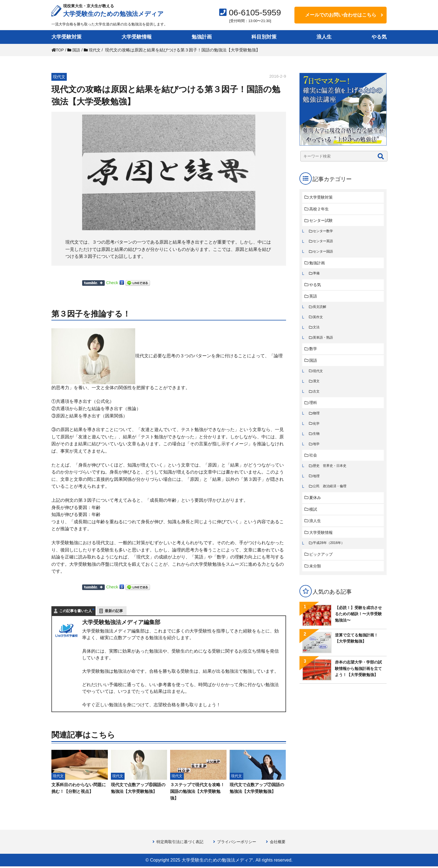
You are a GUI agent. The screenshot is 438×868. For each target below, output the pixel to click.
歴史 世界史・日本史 (331, 475)
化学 (317, 431)
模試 (314, 519)
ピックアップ (322, 566)
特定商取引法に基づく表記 (178, 843)
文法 (317, 332)
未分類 (316, 578)
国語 (314, 366)
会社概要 (281, 843)
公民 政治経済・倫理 (331, 496)
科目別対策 (264, 37)
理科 (314, 410)
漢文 (317, 387)
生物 (317, 442)
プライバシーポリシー (238, 843)
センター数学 (324, 232)
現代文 (319, 377)
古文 (317, 398)
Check (112, 283)
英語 (314, 300)
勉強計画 (202, 37)
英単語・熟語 (324, 342)
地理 (317, 485)
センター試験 (322, 221)
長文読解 (320, 311)
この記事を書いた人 (76, 611)
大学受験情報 (137, 37)
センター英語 (324, 243)
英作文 (319, 321)
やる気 (379, 37)
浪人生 (324, 37)
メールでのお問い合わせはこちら (341, 15)
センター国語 (324, 254)
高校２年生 (320, 209)
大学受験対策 (66, 37)
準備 (317, 276)
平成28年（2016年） (330, 554)
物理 (317, 421)
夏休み (316, 507)
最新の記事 (114, 611)
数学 (314, 354)
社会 (314, 464)
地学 (317, 452)
